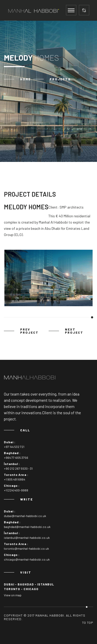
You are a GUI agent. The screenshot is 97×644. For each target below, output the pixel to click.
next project (74, 331)
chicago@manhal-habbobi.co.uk (27, 559)
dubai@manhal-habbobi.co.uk (25, 516)
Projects (60, 79)
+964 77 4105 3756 (16, 457)
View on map (13, 595)
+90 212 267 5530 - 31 (18, 468)
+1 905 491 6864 (14, 479)
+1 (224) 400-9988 (16, 490)
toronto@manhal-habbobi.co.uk (26, 548)
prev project (29, 331)
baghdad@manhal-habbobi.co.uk (27, 527)
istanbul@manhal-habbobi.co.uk (27, 538)
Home (25, 79)
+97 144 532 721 (14, 447)
